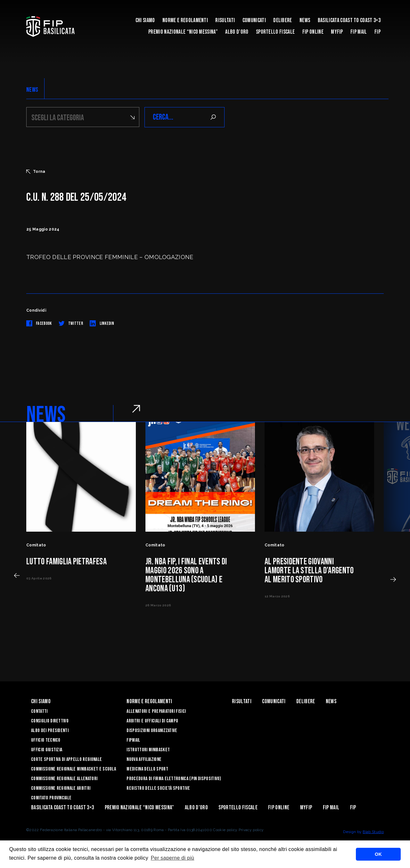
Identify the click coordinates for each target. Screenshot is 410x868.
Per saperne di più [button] (173, 858)
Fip (377, 32)
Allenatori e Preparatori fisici (156, 711)
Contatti (39, 711)
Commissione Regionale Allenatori (64, 779)
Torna (36, 172)
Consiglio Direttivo (50, 721)
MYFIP (337, 32)
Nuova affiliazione (144, 759)
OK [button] (378, 854)
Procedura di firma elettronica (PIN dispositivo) (174, 779)
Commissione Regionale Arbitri (61, 788)
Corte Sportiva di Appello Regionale (66, 759)
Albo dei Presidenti (50, 731)
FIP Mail (359, 32)
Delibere (283, 20)
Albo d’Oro (237, 32)
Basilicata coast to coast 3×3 (349, 20)
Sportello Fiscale (275, 32)
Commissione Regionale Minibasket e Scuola (74, 769)
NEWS (32, 90)
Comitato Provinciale (51, 798)
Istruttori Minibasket (148, 750)
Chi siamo (145, 20)
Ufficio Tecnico (46, 740)
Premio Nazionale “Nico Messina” (183, 32)
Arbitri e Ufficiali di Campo (152, 721)
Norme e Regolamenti (185, 20)
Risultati (225, 20)
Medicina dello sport (147, 769)
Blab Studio (373, 832)
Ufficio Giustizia (47, 750)
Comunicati (254, 20)
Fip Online (313, 32)
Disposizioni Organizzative (152, 731)
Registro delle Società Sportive (158, 788)
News (305, 20)
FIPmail (133, 740)
